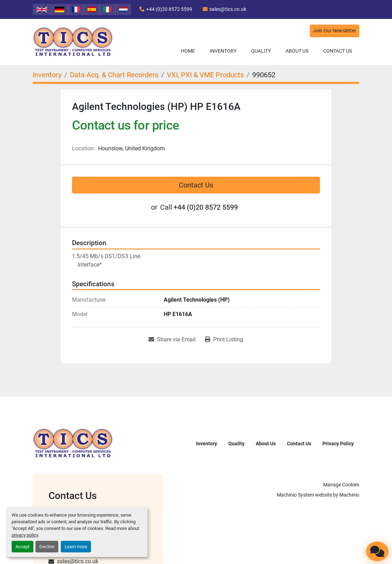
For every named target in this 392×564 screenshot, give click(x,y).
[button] (223, 51)
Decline (47, 547)
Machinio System (295, 495)
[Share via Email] (172, 340)
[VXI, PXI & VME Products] (205, 75)
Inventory (223, 51)
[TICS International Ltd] (73, 443)
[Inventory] (47, 75)
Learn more (76, 547)
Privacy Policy (338, 444)
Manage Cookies (341, 485)
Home (188, 51)
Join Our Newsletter (335, 31)
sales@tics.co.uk (228, 9)
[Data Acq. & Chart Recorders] (114, 75)
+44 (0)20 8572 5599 (169, 9)
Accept (22, 547)
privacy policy (25, 535)
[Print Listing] (224, 340)
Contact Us (338, 51)
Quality (261, 51)
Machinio (349, 495)
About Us (297, 51)
